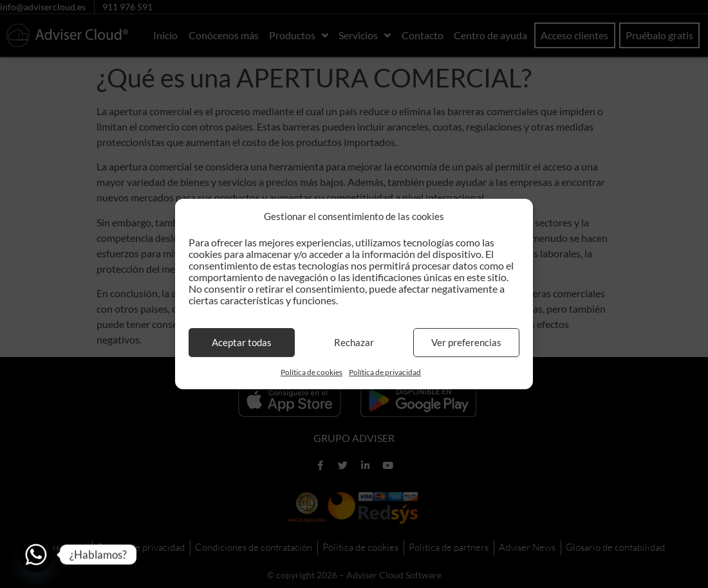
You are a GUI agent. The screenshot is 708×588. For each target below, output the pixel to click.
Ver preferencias (466, 342)
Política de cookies (312, 372)
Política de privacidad (385, 372)
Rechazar (354, 342)
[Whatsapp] (36, 555)
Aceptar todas (242, 342)
